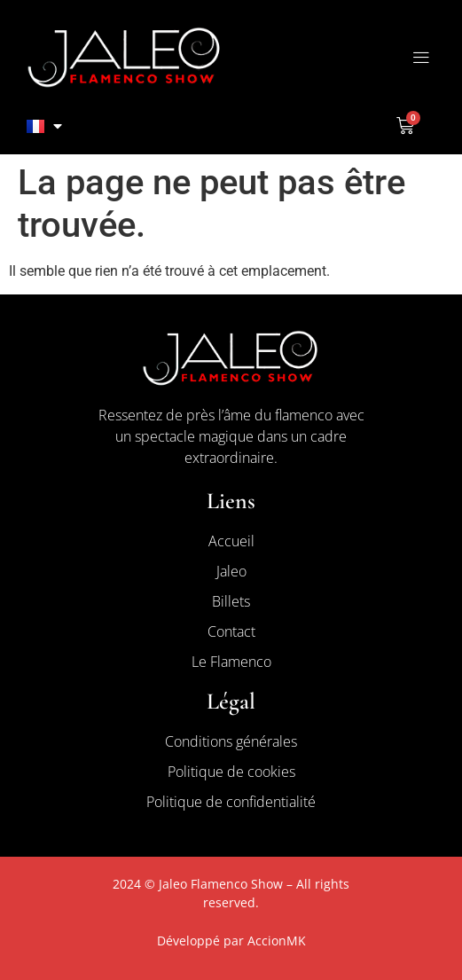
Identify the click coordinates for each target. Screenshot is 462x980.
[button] (421, 57)
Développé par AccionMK (231, 941)
